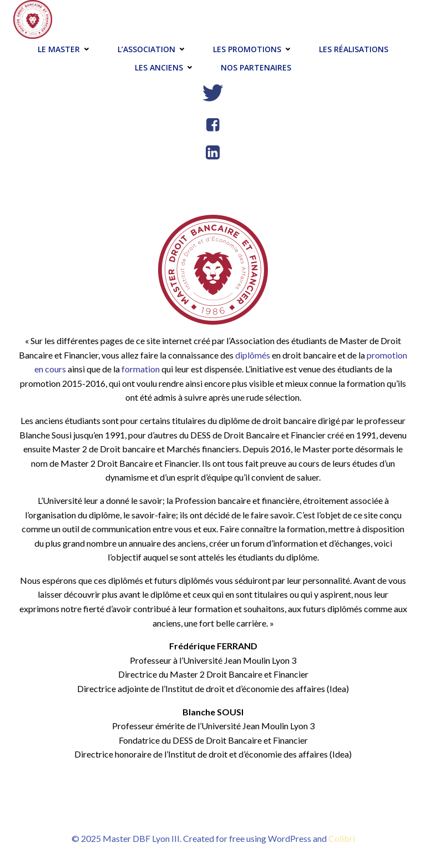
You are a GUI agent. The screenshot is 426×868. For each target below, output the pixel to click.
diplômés (253, 355)
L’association (153, 49)
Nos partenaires (256, 67)
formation (141, 369)
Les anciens (166, 67)
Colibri (342, 838)
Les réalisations (354, 49)
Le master (65, 49)
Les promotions (254, 49)
